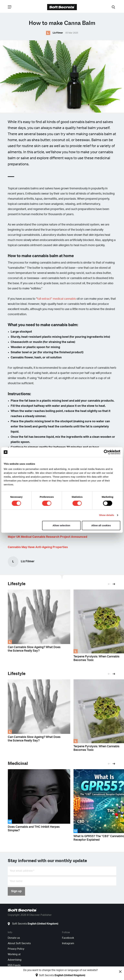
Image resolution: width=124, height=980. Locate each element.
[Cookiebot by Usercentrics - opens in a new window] (106, 452)
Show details (107, 515)
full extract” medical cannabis (57, 299)
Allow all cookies (101, 525)
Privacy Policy (16, 949)
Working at (14, 954)
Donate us (14, 938)
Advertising (15, 960)
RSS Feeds (14, 965)
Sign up (16, 891)
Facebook (68, 938)
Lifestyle (17, 584)
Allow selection (61, 525)
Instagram (68, 943)
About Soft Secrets (19, 943)
